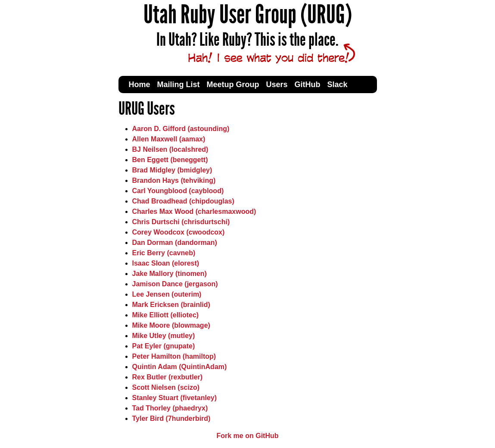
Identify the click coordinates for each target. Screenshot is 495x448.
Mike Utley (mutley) (164, 336)
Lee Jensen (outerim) (167, 294)
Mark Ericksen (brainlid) (171, 305)
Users (277, 85)
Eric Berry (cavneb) (164, 253)
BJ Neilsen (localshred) (170, 149)
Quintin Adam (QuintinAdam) (180, 367)
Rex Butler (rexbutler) (168, 377)
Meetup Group (233, 85)
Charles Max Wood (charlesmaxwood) (194, 211)
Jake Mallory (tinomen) (170, 274)
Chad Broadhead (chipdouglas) (183, 201)
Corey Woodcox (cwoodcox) (179, 232)
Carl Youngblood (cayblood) (178, 191)
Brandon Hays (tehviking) (174, 180)
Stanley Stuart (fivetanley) (175, 398)
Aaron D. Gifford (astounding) (181, 129)
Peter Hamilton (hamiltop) (174, 356)
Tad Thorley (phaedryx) (170, 408)
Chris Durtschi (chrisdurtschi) (181, 222)
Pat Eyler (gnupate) (164, 346)
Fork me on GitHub (248, 436)
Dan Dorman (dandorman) (175, 243)
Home (140, 85)
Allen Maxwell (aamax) (169, 139)
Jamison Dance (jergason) (175, 284)
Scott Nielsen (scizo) (166, 387)
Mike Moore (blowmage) (171, 325)
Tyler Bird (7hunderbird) (171, 418)
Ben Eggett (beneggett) (170, 160)
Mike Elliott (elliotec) (166, 315)
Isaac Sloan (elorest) (166, 263)
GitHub (308, 85)
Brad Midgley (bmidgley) (172, 170)
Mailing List (179, 85)
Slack (338, 85)
